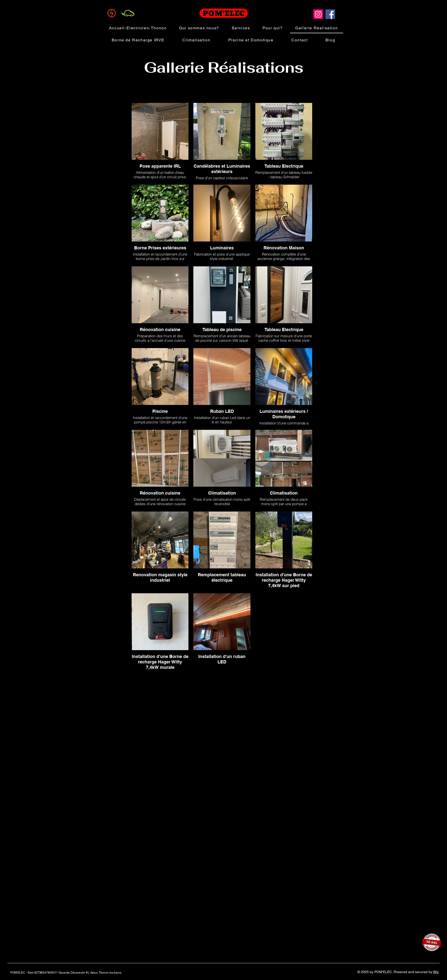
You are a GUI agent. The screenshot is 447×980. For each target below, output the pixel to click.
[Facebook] (330, 14)
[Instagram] (318, 14)
